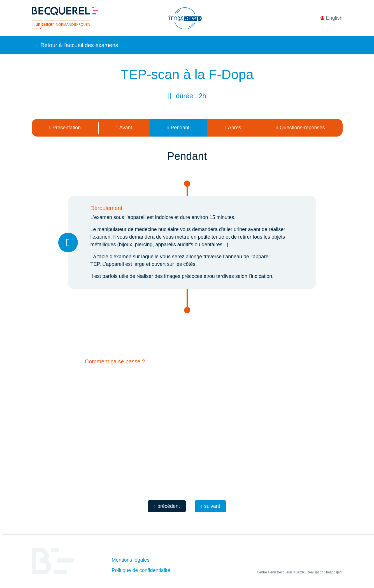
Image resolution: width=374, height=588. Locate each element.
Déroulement (107, 208)
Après (233, 128)
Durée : (187, 96)
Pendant (178, 128)
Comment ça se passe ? (115, 361)
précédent (167, 506)
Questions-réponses (301, 128)
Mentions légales (131, 560)
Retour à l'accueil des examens (77, 45)
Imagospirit (334, 572)
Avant (124, 128)
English (331, 18)
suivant (210, 506)
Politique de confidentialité (141, 570)
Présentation (65, 128)
